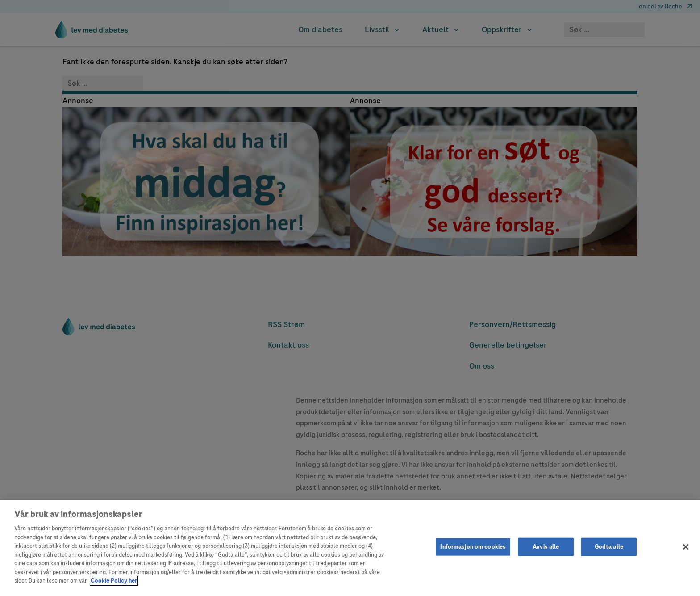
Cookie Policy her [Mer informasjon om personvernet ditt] (114, 581)
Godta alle (609, 546)
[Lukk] (686, 547)
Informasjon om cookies (473, 546)
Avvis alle (546, 546)
